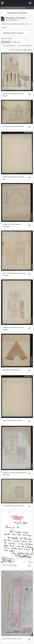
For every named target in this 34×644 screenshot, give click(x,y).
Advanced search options (13, 33)
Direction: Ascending (25, 46)
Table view (16, 42)
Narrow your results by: (17, 13)
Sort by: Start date (9, 46)
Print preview (7, 38)
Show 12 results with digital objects (20, 50)
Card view (6, 42)
